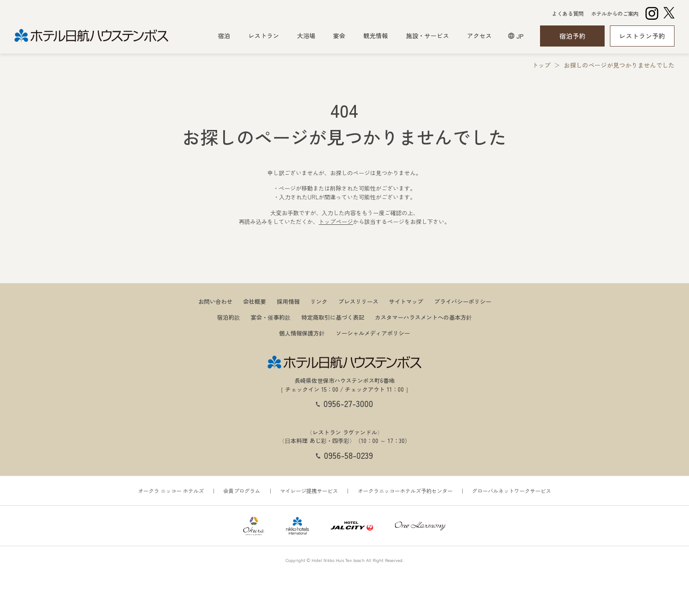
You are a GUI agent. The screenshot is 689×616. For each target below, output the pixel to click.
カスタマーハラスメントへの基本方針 (423, 316)
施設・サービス (428, 36)
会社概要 (254, 300)
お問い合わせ (215, 300)
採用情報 (288, 300)
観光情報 (376, 36)
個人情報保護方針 (302, 332)
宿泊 (224, 36)
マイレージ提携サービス (309, 489)
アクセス (479, 36)
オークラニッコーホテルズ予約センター (405, 489)
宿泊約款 (228, 316)
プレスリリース (358, 300)
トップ (541, 64)
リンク (319, 300)
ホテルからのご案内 (615, 14)
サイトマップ (406, 300)
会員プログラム (242, 489)
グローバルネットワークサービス (511, 489)
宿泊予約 (573, 36)
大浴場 (306, 36)
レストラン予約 (642, 36)
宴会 (339, 36)
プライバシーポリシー (463, 300)
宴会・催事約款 (270, 316)
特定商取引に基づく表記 (333, 316)
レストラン (264, 36)
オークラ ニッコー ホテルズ (171, 489)
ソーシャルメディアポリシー (373, 332)
